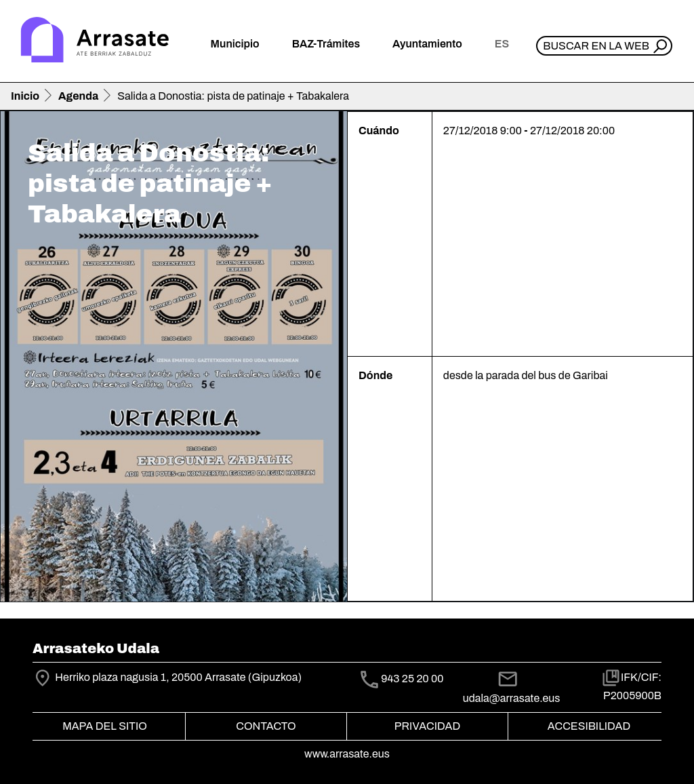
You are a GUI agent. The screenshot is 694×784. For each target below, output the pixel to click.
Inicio (25, 96)
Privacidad (427, 726)
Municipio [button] (235, 44)
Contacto (266, 726)
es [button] (502, 44)
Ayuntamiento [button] (427, 44)
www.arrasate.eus (347, 754)
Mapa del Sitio (105, 726)
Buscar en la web (596, 46)
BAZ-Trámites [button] (326, 44)
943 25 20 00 (412, 679)
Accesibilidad (589, 726)
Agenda (78, 96)
